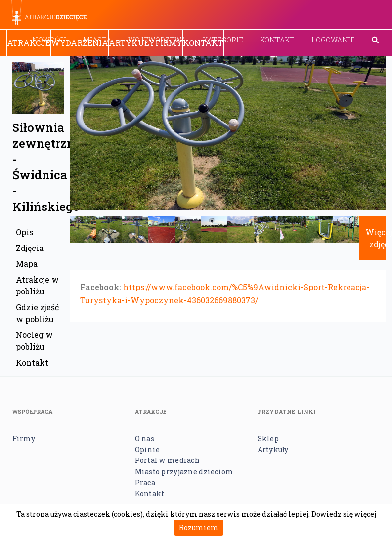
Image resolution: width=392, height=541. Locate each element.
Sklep (268, 438)
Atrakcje (29, 43)
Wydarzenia (80, 43)
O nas (145, 438)
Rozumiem (199, 527)
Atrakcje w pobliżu (37, 285)
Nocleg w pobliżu (34, 341)
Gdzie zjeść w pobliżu (37, 313)
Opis (24, 232)
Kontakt (277, 40)
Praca (145, 482)
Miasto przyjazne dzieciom (184, 472)
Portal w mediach (167, 460)
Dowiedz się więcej (344, 514)
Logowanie (333, 40)
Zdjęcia (30, 248)
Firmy (169, 43)
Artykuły (132, 43)
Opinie (148, 449)
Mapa (27, 264)
